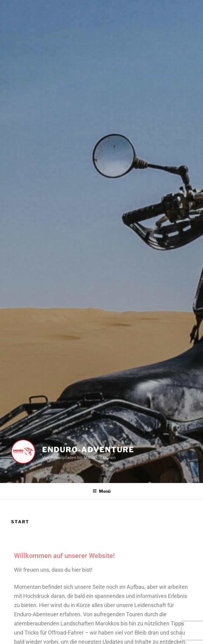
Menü (101, 491)
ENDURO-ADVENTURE (88, 450)
